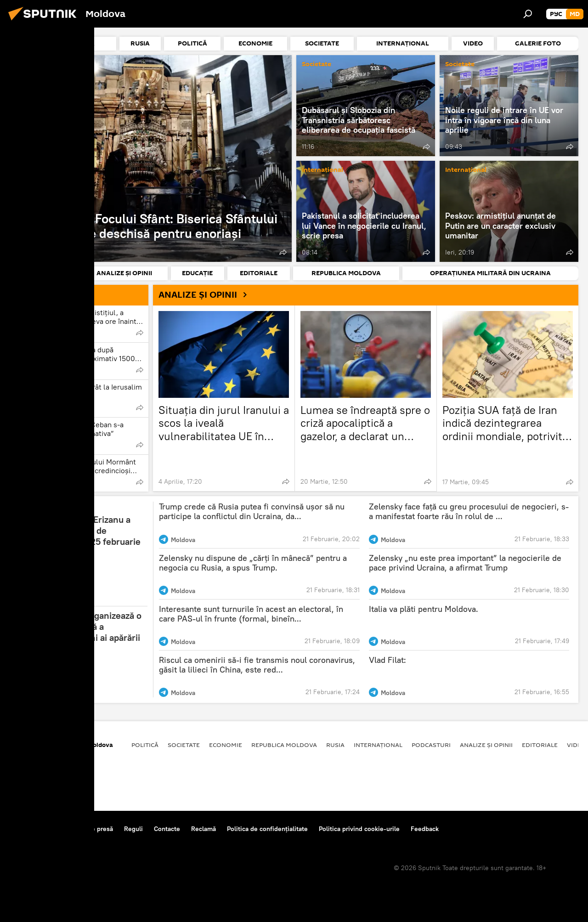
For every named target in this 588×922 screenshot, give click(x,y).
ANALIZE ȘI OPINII (206, 294)
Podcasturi (431, 745)
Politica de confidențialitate (267, 829)
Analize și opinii (486, 745)
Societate (30, 65)
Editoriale (540, 745)
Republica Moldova (284, 745)
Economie (226, 745)
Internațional (322, 170)
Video (577, 745)
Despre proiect (31, 829)
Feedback (425, 829)
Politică (145, 745)
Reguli (133, 829)
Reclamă (204, 829)
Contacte (167, 829)
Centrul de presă (89, 829)
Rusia (335, 745)
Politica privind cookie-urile (359, 829)
